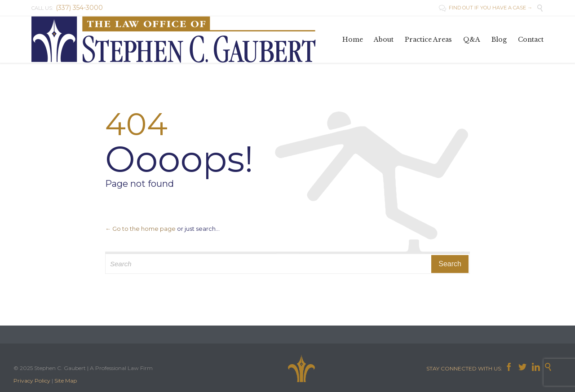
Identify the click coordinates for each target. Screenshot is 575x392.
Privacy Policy (32, 381)
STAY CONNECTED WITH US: (466, 368)
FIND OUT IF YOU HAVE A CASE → (486, 8)
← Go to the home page (140, 229)
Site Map (66, 381)
